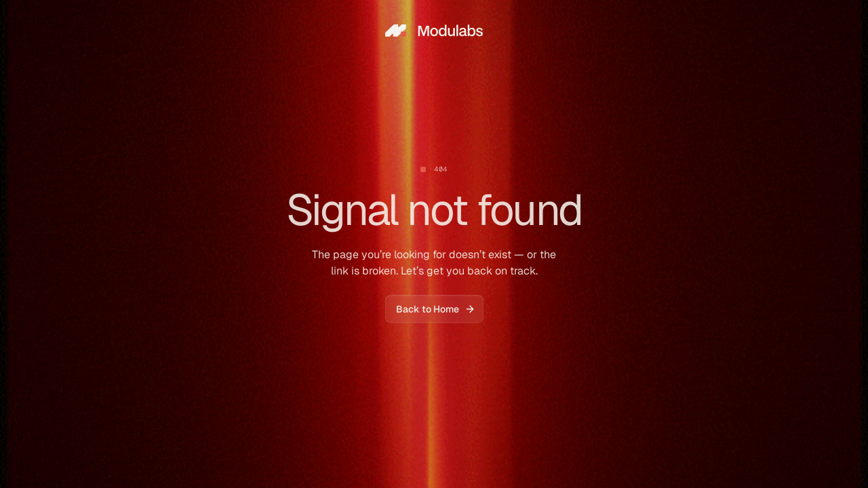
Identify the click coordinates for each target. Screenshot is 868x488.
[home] (434, 30)
